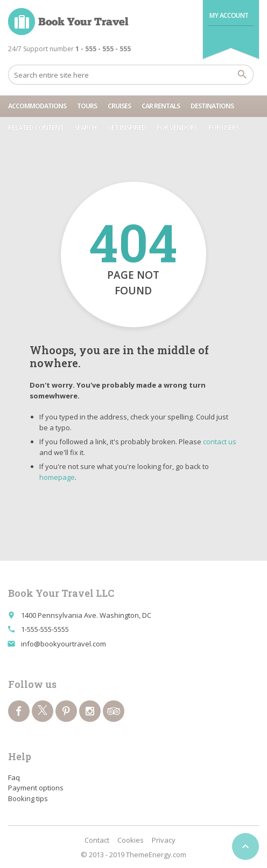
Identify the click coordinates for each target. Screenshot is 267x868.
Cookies (131, 840)
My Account (229, 15)
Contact (97, 840)
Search (85, 128)
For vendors (177, 128)
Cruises (119, 106)
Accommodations (37, 106)
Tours (87, 106)
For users (224, 128)
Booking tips (28, 798)
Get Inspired (127, 128)
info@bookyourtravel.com (64, 644)
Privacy (164, 840)
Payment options (36, 788)
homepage (57, 477)
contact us (220, 442)
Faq (14, 777)
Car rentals (161, 106)
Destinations (212, 106)
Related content (36, 128)
